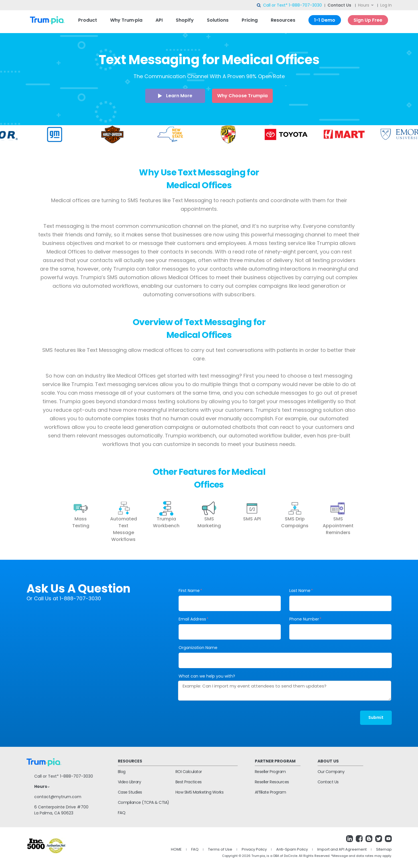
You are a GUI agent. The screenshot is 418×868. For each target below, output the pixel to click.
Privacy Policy (254, 849)
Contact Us (339, 5)
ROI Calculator (189, 772)
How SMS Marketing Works (200, 792)
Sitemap (384, 849)
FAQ (122, 813)
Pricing (250, 20)
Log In (386, 5)
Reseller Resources (272, 782)
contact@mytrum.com (58, 797)
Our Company (331, 772)
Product (88, 20)
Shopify (185, 20)
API (159, 20)
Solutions (218, 20)
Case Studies (130, 792)
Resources (283, 20)
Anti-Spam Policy (292, 849)
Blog (122, 772)
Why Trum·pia (126, 20)
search (259, 5)
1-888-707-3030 (305, 5)
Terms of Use (220, 849)
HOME (176, 849)
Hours (364, 5)
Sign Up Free (368, 20)
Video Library (130, 782)
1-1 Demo (325, 20)
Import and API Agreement (342, 849)
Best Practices (189, 782)
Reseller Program (270, 772)
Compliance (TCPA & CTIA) (144, 802)
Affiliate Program (270, 792)
